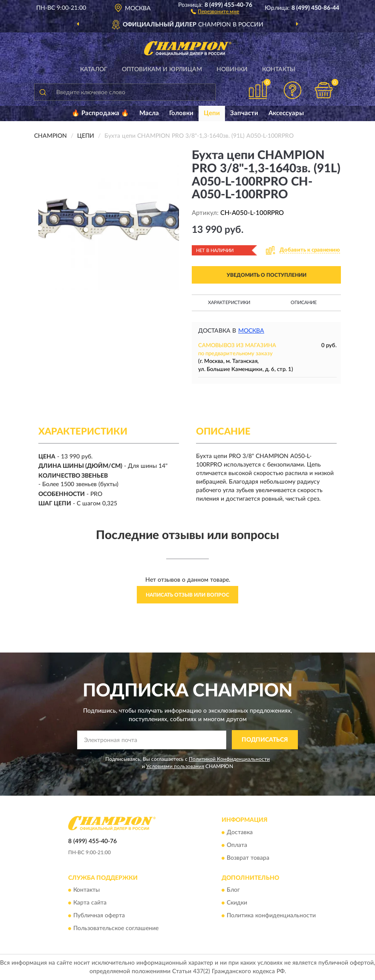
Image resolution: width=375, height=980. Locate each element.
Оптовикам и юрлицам (162, 70)
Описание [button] (304, 303)
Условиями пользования (175, 766)
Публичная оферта (99, 916)
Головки (181, 113)
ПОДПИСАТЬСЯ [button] (265, 740)
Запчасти (244, 113)
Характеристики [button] (229, 303)
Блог (233, 890)
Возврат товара (248, 858)
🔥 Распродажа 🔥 (100, 113)
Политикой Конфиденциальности (229, 759)
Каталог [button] (94, 70)
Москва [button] (251, 331)
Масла (149, 113)
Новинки (232, 70)
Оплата (237, 845)
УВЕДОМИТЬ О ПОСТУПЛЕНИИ (267, 275)
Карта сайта (90, 903)
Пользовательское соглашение (116, 929)
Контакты (279, 70)
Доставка (240, 832)
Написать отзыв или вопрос (187, 595)
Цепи (212, 113)
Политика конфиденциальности (271, 916)
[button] (215, 11)
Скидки (237, 903)
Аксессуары (286, 113)
